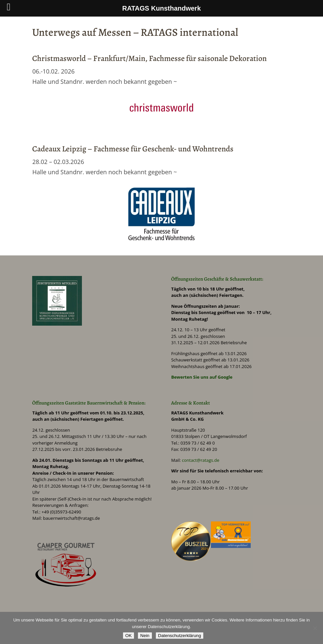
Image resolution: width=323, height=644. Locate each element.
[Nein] (315, 628)
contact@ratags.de (200, 460)
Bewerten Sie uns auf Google (202, 377)
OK (129, 636)
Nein (145, 636)
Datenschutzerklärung (180, 636)
